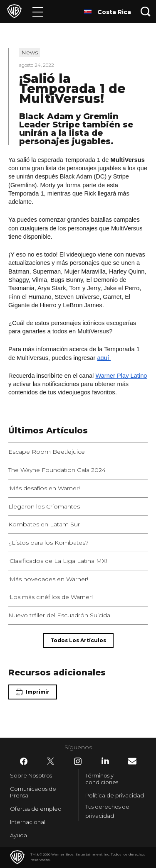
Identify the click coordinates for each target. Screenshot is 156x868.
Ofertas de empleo (36, 809)
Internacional (28, 822)
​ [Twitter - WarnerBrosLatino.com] (51, 761)
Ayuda (19, 835)
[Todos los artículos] (78, 641)
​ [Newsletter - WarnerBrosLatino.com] (132, 761)
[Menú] (38, 11)
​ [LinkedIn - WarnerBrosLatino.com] (105, 761)
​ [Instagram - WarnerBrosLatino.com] (78, 761)
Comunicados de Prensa (33, 792)
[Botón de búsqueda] (146, 11)
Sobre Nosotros (31, 775)
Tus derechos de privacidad (107, 811)
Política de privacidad (115, 795)
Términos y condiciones (102, 779)
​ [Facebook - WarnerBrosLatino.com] (24, 761)
